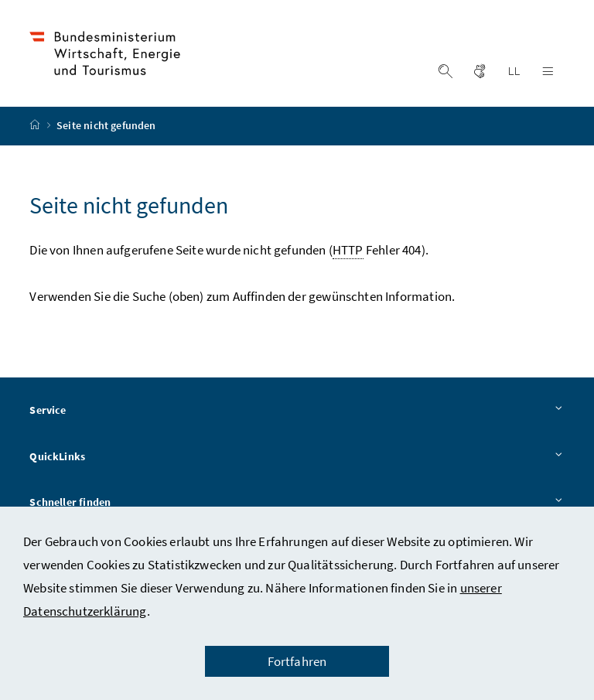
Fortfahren (297, 661)
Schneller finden (297, 504)
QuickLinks (297, 457)
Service (297, 411)
